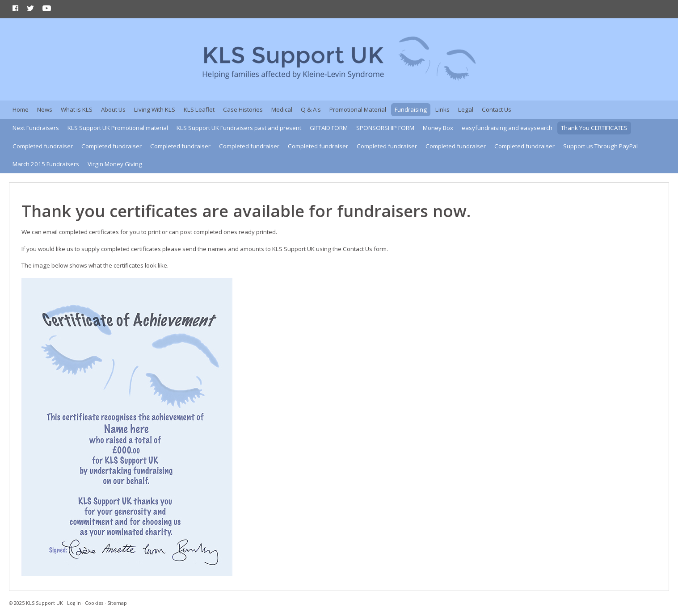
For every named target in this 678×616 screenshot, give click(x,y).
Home (21, 109)
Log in (74, 603)
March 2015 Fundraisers (46, 164)
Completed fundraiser (43, 146)
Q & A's (311, 109)
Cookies (94, 603)
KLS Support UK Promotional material (118, 128)
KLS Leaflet (199, 109)
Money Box (438, 128)
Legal (466, 109)
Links (442, 109)
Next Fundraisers (36, 128)
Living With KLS (155, 109)
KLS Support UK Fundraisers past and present (239, 128)
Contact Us (497, 109)
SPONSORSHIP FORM (385, 128)
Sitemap (117, 603)
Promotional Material (358, 109)
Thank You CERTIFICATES (594, 128)
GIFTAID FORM (329, 128)
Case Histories (243, 109)
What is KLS (77, 109)
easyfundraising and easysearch (507, 128)
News (45, 109)
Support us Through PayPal (600, 146)
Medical (282, 109)
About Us (113, 109)
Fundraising (411, 109)
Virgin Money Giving (115, 164)
